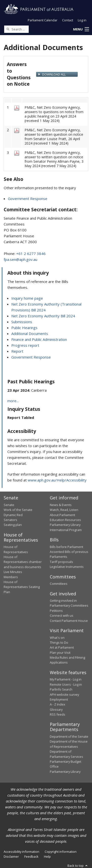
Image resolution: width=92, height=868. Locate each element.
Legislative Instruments (67, 567)
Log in (82, 20)
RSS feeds (58, 714)
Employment (59, 699)
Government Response (28, 199)
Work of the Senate (18, 510)
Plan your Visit (60, 653)
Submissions (22, 322)
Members (11, 577)
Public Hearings (24, 328)
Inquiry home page (27, 298)
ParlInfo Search (61, 689)
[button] (81, 29)
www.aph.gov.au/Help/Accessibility (57, 480)
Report (17, 351)
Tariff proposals (61, 562)
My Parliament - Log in (66, 679)
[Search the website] (16, 29)
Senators (10, 520)
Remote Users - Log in (66, 684)
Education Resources (65, 520)
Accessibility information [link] (21, 852)
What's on (57, 638)
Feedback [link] (31, 856)
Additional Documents (30, 334)
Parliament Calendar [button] (43, 20)
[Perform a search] (8, 29)
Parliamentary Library (65, 525)
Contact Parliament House (69, 621)
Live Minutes (13, 572)
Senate (9, 505)
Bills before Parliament (66, 547)
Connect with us (62, 615)
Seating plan (13, 525)
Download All (54, 74)
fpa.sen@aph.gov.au (20, 259)
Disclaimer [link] (11, 856)
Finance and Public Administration (39, 339)
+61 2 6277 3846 (31, 254)
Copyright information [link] (61, 852)
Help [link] (47, 856)
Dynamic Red (13, 515)
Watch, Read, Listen (64, 510)
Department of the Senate (69, 736)
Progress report (25, 345)
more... (13, 401)
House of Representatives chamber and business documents (23, 562)
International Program (66, 530)
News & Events (61, 505)
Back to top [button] (78, 866)
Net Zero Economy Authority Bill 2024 (43, 316)
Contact (68, 20)
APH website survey (64, 694)
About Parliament (62, 515)
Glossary (56, 709)
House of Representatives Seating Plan (22, 587)
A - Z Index (58, 704)
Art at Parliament (62, 647)
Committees (59, 584)
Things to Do (59, 642)
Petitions (56, 611)
